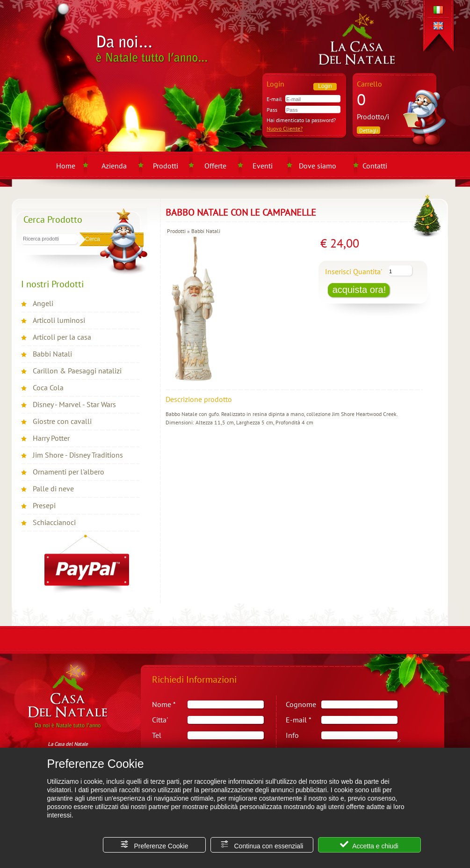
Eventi (263, 166)
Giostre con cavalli (62, 421)
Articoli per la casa (62, 337)
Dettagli (369, 130)
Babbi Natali (52, 354)
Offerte (215, 166)
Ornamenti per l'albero (69, 472)
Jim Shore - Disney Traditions (78, 455)
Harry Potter (51, 438)
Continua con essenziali (262, 845)
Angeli (43, 303)
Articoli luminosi (59, 320)
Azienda (114, 166)
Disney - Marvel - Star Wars (74, 404)
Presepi (44, 505)
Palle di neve (53, 489)
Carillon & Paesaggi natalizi (77, 371)
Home (66, 166)
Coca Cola (48, 387)
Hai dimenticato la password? (301, 120)
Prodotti (166, 166)
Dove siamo (318, 166)
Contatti (375, 166)
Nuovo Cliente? (285, 128)
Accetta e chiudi (369, 845)
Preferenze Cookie (154, 845)
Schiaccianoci (54, 522)
